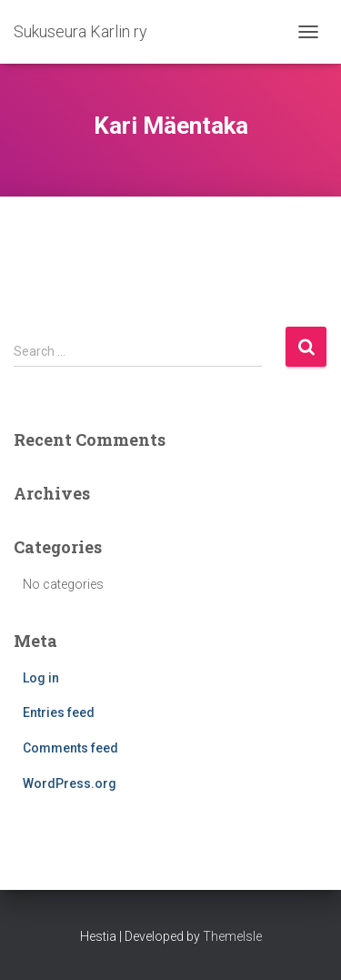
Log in (41, 678)
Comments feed (70, 748)
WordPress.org (70, 783)
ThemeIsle (232, 936)
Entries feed (59, 712)
